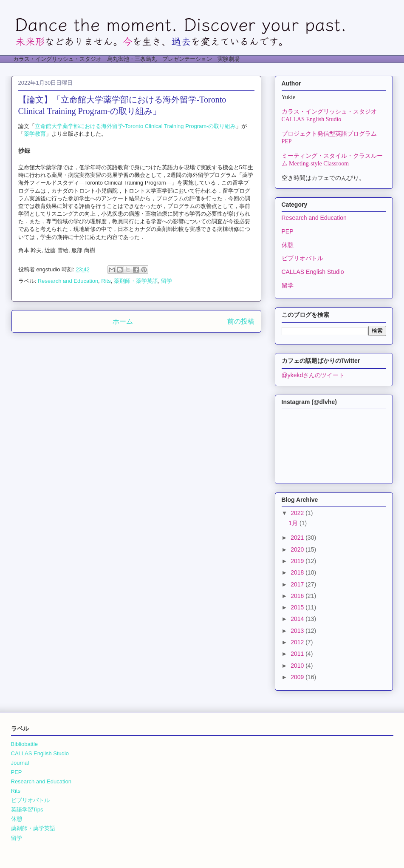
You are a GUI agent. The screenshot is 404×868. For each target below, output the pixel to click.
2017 (298, 584)
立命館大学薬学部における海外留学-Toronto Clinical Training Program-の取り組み (136, 126)
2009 (298, 677)
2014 (298, 619)
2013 (298, 631)
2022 (298, 513)
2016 (298, 596)
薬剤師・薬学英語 (136, 281)
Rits (106, 281)
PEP (288, 231)
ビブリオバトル (302, 258)
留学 (167, 281)
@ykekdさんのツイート (313, 375)
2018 (298, 572)
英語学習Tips (27, 810)
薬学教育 (35, 134)
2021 (298, 538)
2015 (298, 607)
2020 (298, 549)
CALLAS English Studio (313, 272)
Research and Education (68, 281)
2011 (298, 654)
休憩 (288, 245)
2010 (298, 666)
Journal (20, 763)
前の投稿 (241, 321)
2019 (298, 561)
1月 (294, 523)
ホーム (123, 321)
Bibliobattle (25, 744)
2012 (298, 642)
